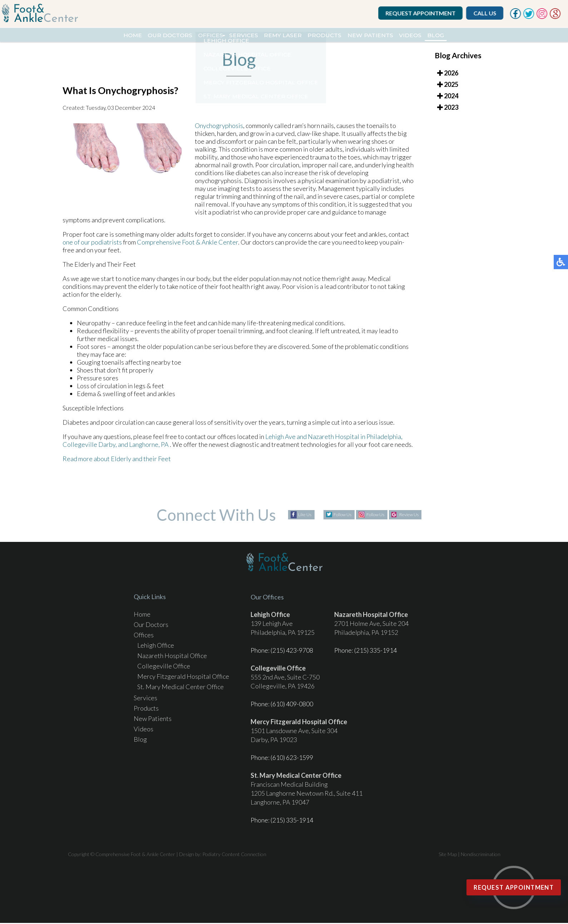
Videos (435, 36)
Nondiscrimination (481, 855)
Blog (467, 36)
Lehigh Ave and (286, 441)
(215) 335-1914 (376, 651)
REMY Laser (283, 36)
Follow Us (334, 516)
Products (333, 36)
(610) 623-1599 (292, 759)
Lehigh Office (156, 646)
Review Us (417, 516)
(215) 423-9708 (292, 651)
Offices (196, 36)
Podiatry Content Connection (234, 855)
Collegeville (80, 449)
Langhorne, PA (149, 449)
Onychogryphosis (219, 130)
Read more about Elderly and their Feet (117, 464)
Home (102, 36)
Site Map (448, 855)
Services (236, 36)
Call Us (488, 13)
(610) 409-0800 (292, 705)
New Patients (387, 36)
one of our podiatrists (92, 247)
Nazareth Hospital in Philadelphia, (355, 441)
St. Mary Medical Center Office (181, 688)
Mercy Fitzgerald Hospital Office (183, 677)
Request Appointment (424, 13)
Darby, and (113, 449)
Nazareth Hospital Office (172, 657)
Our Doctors (147, 36)
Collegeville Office (164, 667)
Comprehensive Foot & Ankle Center (187, 247)
